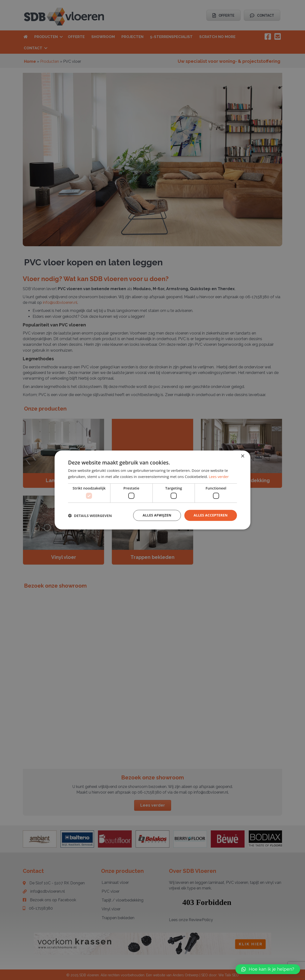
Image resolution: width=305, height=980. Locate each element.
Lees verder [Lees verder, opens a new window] (219, 477)
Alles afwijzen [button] (157, 515)
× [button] (242, 456)
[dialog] (152, 490)
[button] (268, 969)
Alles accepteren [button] (211, 515)
